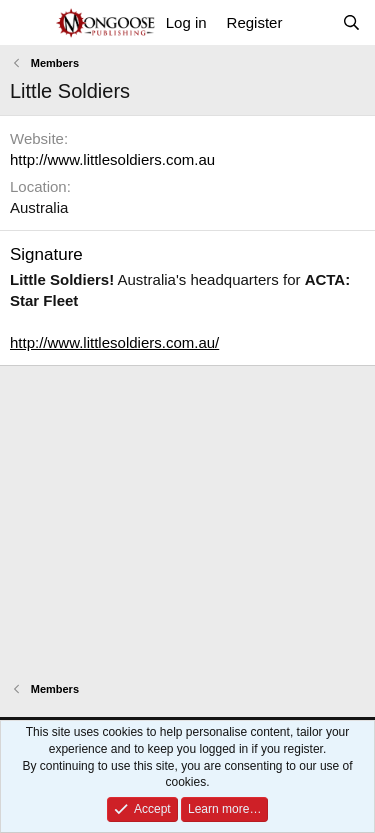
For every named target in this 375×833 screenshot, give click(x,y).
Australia (39, 207)
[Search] (351, 22)
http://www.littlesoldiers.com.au (112, 159)
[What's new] (311, 22)
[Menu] (27, 23)
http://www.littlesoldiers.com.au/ (114, 342)
